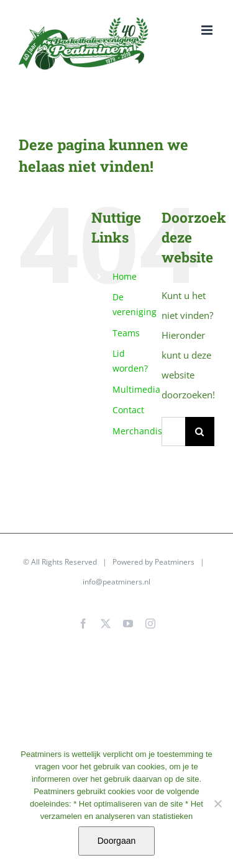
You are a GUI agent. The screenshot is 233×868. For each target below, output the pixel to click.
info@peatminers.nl (116, 582)
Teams (126, 333)
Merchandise (140, 431)
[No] (217, 803)
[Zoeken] (200, 432)
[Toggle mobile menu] (208, 30)
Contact (128, 410)
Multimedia (136, 389)
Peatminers (175, 562)
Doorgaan (117, 841)
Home (125, 276)
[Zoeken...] (173, 432)
